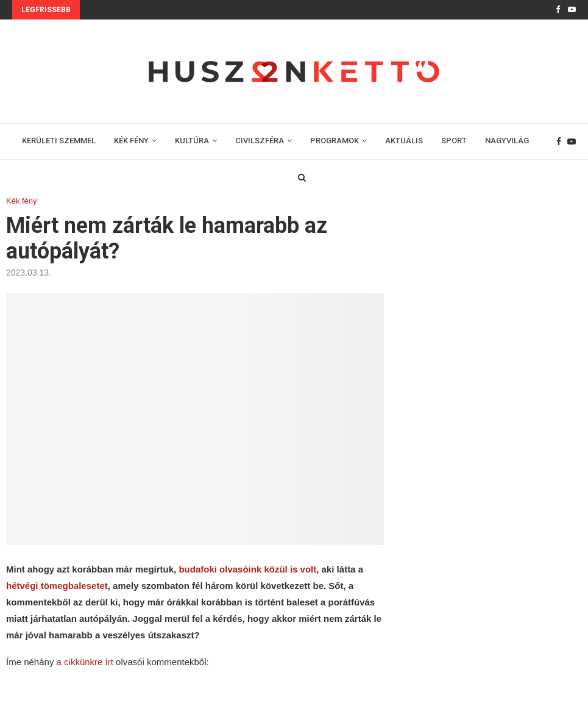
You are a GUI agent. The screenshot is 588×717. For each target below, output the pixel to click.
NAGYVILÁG (507, 141)
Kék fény (22, 201)
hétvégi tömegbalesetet (57, 586)
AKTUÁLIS (404, 141)
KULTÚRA (192, 141)
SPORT (454, 141)
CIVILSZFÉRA (260, 141)
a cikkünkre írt (85, 662)
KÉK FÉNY (131, 141)
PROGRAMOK (335, 141)
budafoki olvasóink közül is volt (247, 569)
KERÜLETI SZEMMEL (59, 141)
